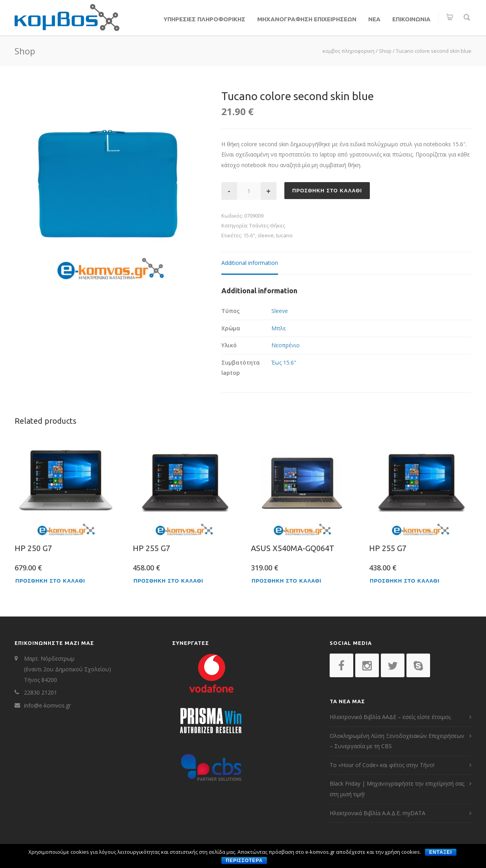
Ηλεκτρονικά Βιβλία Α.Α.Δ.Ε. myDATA (377, 813)
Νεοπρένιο (286, 345)
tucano (284, 235)
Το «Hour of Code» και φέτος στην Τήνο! (382, 765)
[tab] (250, 264)
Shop (385, 51)
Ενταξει (441, 852)
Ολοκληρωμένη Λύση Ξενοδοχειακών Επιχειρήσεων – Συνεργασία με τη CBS (397, 741)
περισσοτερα (244, 861)
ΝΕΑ (374, 19)
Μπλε (279, 328)
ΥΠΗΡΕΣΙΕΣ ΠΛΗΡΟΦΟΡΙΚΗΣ (204, 19)
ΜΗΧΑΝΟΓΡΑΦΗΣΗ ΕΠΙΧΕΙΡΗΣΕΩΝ (307, 19)
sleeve (266, 235)
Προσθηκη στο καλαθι (327, 190)
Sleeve (280, 311)
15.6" (249, 235)
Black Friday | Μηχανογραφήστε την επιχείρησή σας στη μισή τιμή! (397, 789)
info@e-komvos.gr (47, 705)
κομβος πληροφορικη (349, 51)
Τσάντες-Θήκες (267, 225)
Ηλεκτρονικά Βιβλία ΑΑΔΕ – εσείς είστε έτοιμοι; (390, 717)
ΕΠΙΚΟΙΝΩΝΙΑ (411, 19)
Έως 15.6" (284, 362)
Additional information (250, 263)
